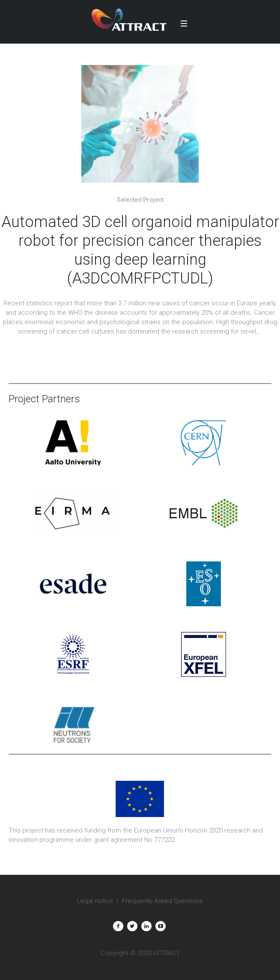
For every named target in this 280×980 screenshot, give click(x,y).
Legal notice (95, 901)
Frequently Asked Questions (162, 901)
